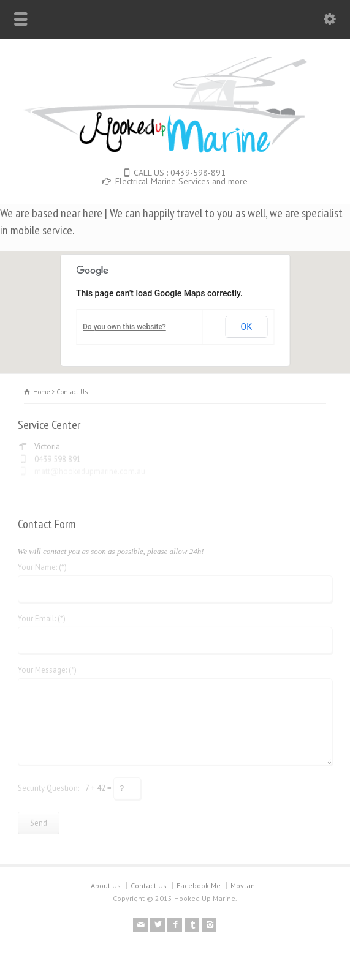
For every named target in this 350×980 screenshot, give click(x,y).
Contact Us (149, 885)
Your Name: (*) (42, 565)
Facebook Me (199, 885)
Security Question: (48, 785)
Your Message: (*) (47, 668)
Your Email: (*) (42, 616)
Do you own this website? (124, 327)
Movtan (243, 885)
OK (246, 327)
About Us (106, 885)
